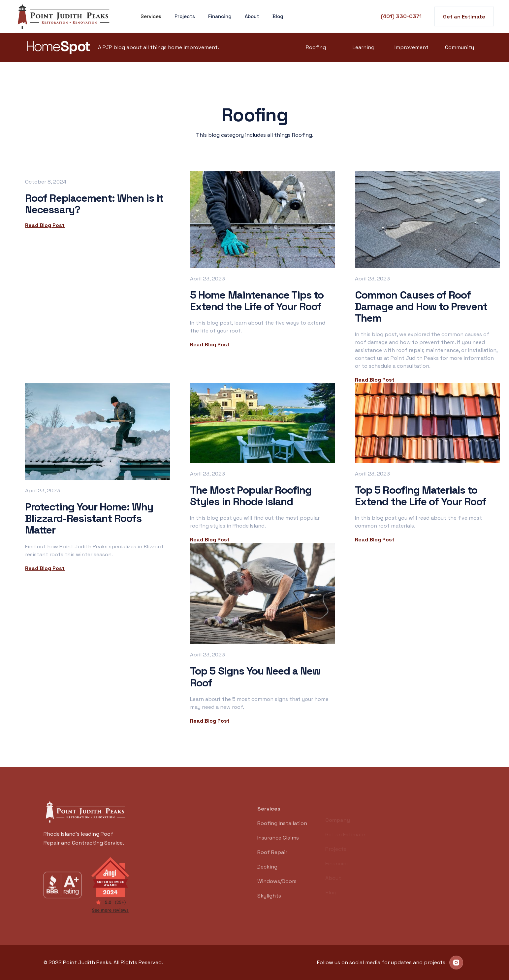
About (252, 16)
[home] (65, 17)
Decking (267, 875)
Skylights (269, 904)
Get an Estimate (464, 17)
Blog (278, 16)
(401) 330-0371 (401, 16)
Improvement (412, 47)
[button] (151, 16)
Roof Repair (272, 861)
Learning (364, 47)
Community (460, 47)
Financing (220, 16)
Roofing (316, 47)
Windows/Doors (277, 890)
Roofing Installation (282, 832)
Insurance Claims (278, 846)
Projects (185, 16)
